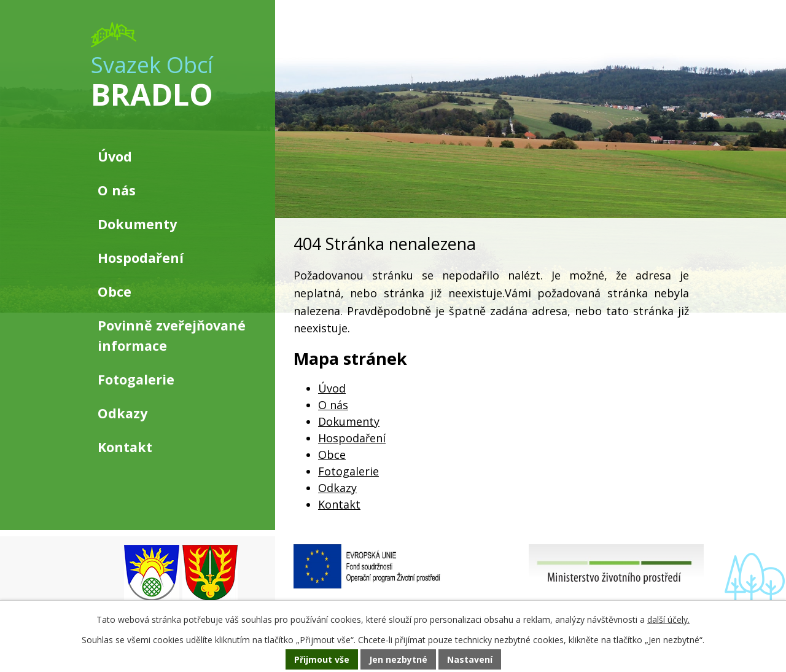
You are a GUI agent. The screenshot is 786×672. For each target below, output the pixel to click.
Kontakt (339, 504)
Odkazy (337, 488)
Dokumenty (349, 421)
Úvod (332, 388)
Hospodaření (352, 438)
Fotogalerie (348, 471)
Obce (332, 455)
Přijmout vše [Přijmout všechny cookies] (322, 659)
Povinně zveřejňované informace (172, 335)
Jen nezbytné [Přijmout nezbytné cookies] (398, 659)
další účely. (668, 619)
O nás (333, 405)
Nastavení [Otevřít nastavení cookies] (470, 659)
